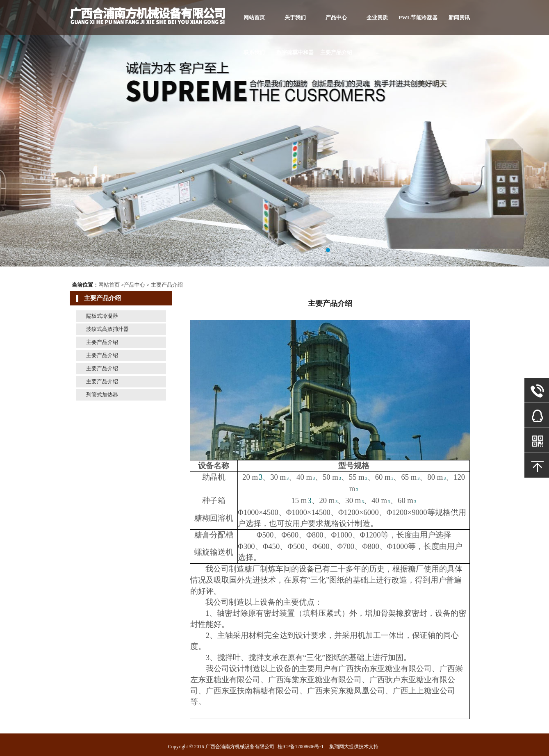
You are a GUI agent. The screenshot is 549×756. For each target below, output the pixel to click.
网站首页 (254, 17)
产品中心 (336, 17)
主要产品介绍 (336, 52)
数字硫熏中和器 (295, 52)
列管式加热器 (102, 395)
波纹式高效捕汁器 (107, 329)
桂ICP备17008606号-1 (301, 747)
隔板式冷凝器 (102, 316)
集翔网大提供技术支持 (354, 747)
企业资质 (377, 17)
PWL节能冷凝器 (418, 17)
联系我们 (254, 52)
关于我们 (295, 17)
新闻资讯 (459, 17)
